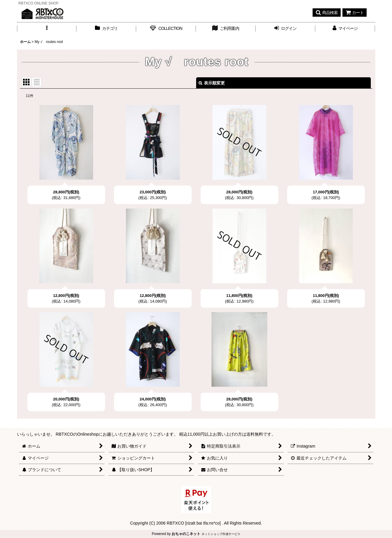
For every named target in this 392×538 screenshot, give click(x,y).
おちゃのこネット (186, 534)
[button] (327, 13)
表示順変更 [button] (212, 83)
